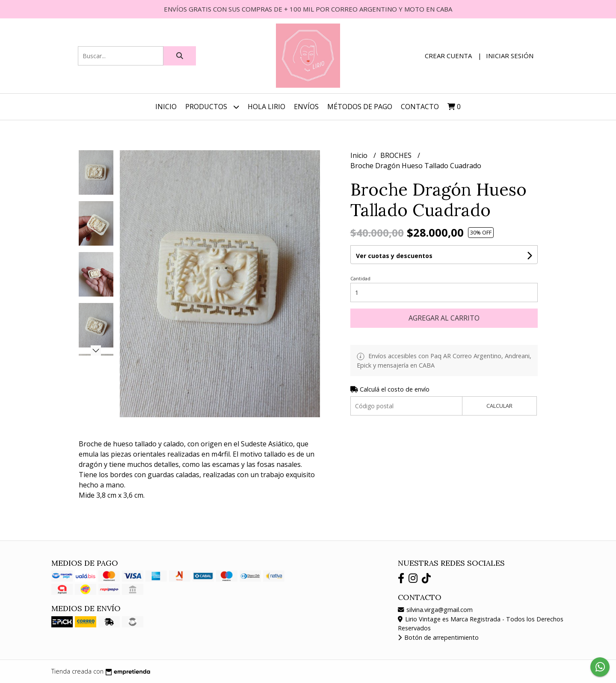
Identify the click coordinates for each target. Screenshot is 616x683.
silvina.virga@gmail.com (435, 610)
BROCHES (397, 155)
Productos (212, 107)
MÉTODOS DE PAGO (360, 107)
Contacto (420, 107)
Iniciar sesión (510, 56)
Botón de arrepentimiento (438, 637)
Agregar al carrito (444, 318)
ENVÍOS (306, 107)
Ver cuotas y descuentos (394, 256)
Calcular (499, 406)
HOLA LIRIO (267, 107)
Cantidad (360, 278)
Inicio (166, 107)
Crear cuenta (448, 56)
